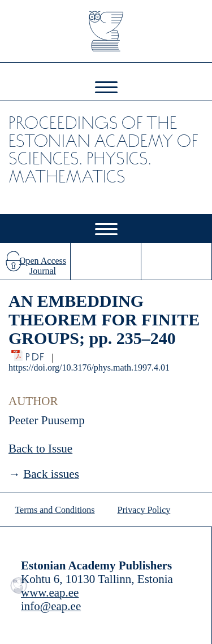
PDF (36, 354)
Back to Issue (40, 449)
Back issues (51, 474)
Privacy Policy (144, 510)
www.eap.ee (50, 593)
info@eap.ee (51, 606)
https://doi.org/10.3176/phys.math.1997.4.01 (89, 367)
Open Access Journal (43, 266)
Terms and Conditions (55, 510)
